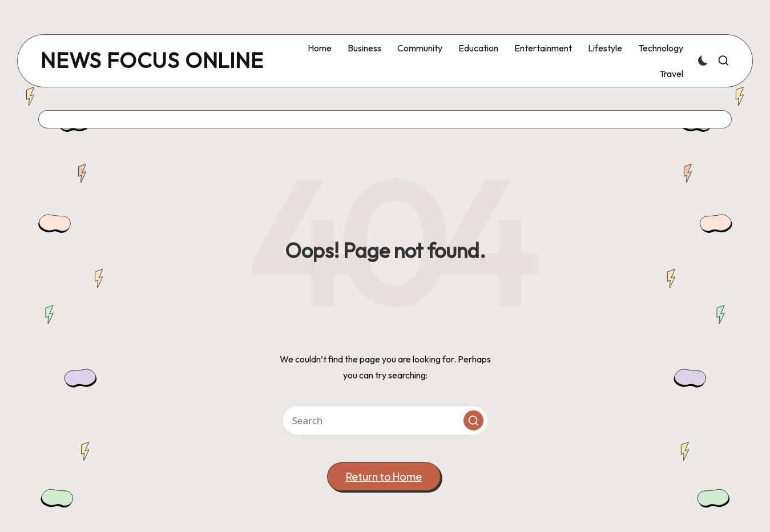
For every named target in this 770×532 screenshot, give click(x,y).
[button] (473, 420)
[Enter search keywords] (385, 420)
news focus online (152, 61)
